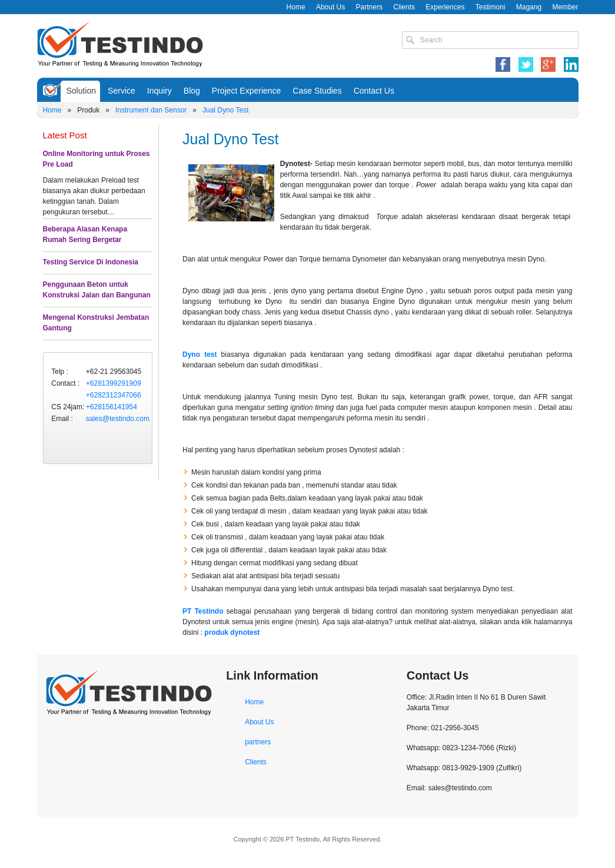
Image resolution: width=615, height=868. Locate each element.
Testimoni (491, 7)
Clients (404, 7)
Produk (88, 110)
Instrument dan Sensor (151, 110)
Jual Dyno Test (226, 110)
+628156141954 (112, 407)
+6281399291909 (114, 383)
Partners (369, 7)
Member (565, 7)
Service (122, 91)
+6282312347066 (114, 395)
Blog (192, 91)
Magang (529, 7)
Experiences (445, 7)
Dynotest (295, 164)
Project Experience (247, 91)
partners (258, 742)
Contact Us (374, 91)
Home (296, 7)
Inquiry (159, 91)
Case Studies (317, 91)
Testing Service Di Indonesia (91, 262)
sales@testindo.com (118, 419)
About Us (330, 7)
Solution (82, 91)
